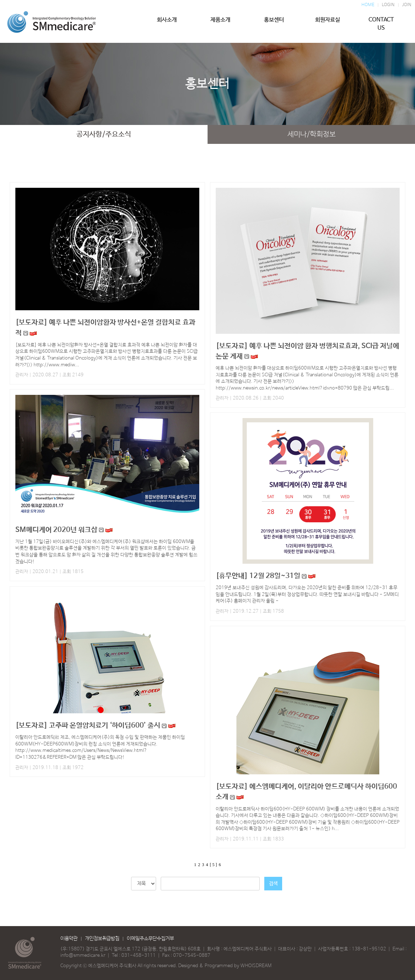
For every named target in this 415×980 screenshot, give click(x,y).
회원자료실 (327, 24)
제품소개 (220, 24)
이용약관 (69, 939)
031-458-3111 (139, 956)
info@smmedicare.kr (83, 956)
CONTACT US (381, 24)
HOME (368, 5)
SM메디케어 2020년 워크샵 (57, 530)
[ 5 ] (214, 865)
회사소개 (167, 24)
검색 (273, 884)
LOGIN (388, 5)
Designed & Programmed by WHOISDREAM (225, 966)
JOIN (407, 5)
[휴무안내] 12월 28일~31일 (258, 576)
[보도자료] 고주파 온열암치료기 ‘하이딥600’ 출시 (89, 726)
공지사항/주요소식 (104, 134)
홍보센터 (274, 24)
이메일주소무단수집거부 (150, 939)
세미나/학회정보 (312, 134)
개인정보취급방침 (102, 939)
